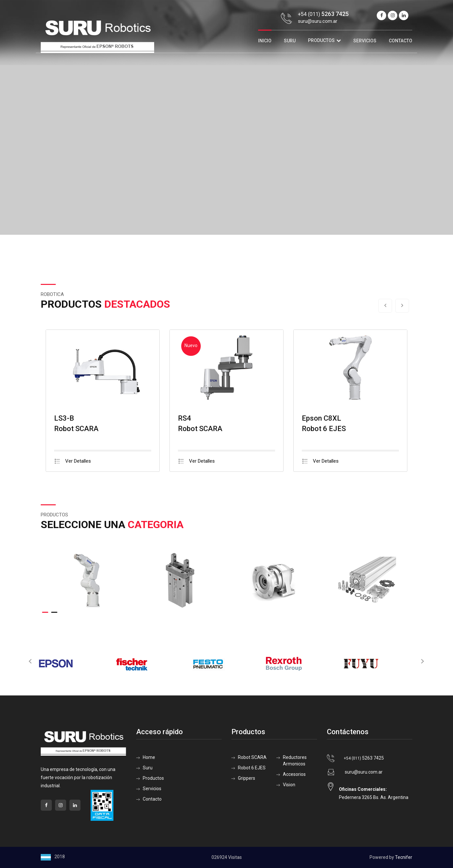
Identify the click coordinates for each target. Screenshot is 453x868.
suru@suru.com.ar (318, 21)
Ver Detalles (73, 461)
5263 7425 (364, 758)
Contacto (401, 41)
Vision (289, 785)
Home (149, 757)
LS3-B (64, 418)
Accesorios (294, 774)
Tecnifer (404, 857)
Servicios (365, 41)
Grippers (247, 778)
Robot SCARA (252, 757)
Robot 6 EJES (252, 768)
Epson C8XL (321, 418)
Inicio (265, 41)
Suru (290, 41)
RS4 (184, 418)
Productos (321, 40)
